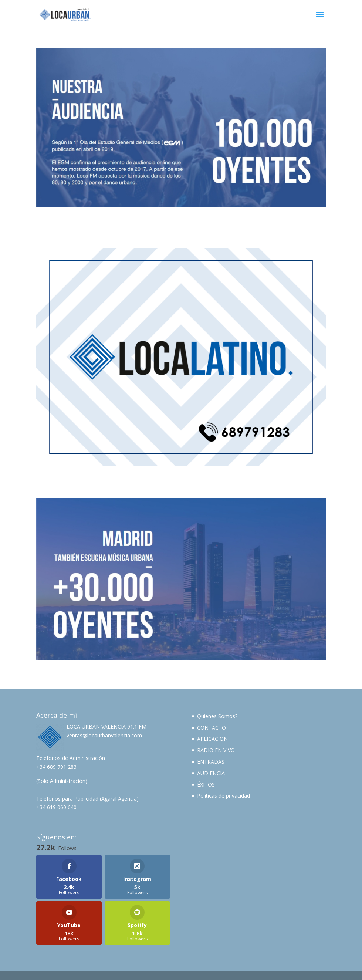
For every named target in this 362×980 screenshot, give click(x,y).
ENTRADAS (211, 762)
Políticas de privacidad (224, 796)
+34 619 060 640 (56, 807)
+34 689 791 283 (56, 767)
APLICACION (212, 739)
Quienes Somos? (217, 716)
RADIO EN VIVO (216, 750)
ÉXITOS (206, 785)
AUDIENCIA (211, 773)
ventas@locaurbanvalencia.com (104, 735)
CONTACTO (212, 728)
